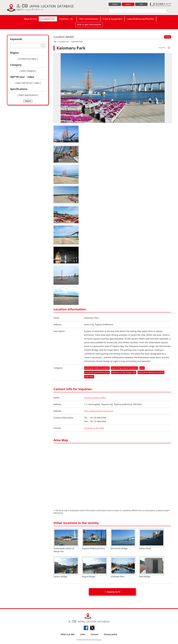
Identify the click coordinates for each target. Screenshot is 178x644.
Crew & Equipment (113, 19)
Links (83, 634)
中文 (141, 4)
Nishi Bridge (152, 567)
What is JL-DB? (68, 634)
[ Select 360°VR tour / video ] (28, 83)
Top (55, 42)
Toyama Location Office (96, 398)
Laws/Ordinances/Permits (140, 19)
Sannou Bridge (66, 567)
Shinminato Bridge (123, 539)
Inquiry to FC (114, 592)
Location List (48, 19)
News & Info (30, 19)
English (128, 4)
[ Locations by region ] (28, 59)
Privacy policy (111, 634)
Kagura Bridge (95, 567)
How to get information (89, 24)
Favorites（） (67, 19)
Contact (95, 634)
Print (168, 37)
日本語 (115, 4)
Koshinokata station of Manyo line (66, 541)
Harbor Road (152, 539)
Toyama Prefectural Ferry (95, 539)
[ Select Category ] (28, 71)
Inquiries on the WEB (94, 428)
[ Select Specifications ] (28, 95)
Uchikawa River (123, 567)
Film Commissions (89, 19)
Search (28, 101)
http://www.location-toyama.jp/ (99, 411)
